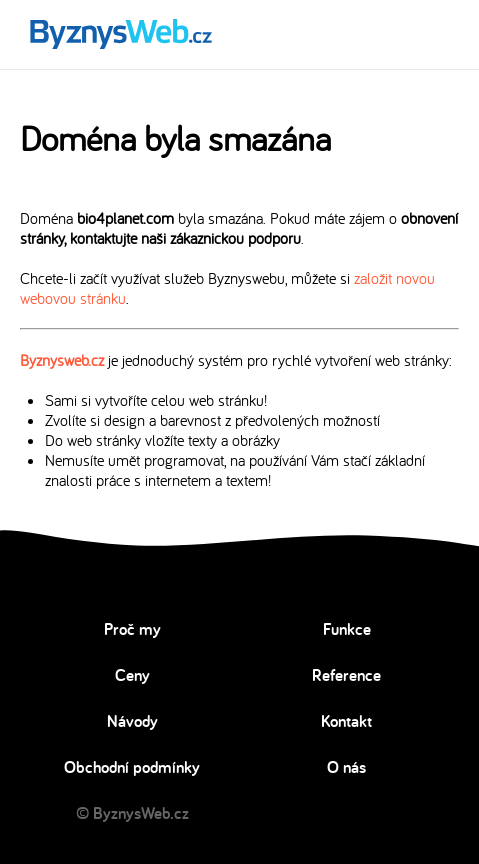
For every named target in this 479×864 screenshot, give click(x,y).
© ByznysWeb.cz (132, 813)
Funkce (347, 629)
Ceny (132, 675)
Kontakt (346, 721)
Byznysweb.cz (62, 360)
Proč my (132, 629)
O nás (346, 767)
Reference (346, 675)
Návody (132, 721)
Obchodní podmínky (132, 767)
